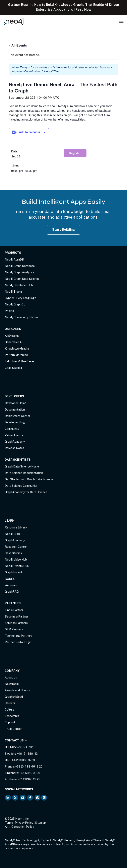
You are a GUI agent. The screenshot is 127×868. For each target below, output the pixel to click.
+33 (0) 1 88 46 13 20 (29, 767)
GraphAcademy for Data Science (26, 492)
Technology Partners (19, 636)
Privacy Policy (24, 823)
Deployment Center (17, 416)
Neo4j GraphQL (15, 304)
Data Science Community (21, 486)
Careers (10, 703)
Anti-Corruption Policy (19, 827)
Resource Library (16, 527)
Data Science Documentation (24, 473)
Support (10, 722)
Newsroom (12, 684)
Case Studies (13, 368)
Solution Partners (16, 623)
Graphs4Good (14, 697)
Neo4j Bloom (13, 292)
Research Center (16, 547)
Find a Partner (14, 610)
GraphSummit (14, 572)
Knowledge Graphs (17, 349)
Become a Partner (17, 617)
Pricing (9, 311)
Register (75, 153)
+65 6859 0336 (30, 773)
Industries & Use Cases (20, 361)
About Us (11, 677)
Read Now (83, 10)
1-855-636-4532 (21, 747)
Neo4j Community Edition (21, 317)
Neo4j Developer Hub (19, 285)
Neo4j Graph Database (20, 266)
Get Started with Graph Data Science (29, 479)
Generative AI (14, 342)
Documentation (15, 410)
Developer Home (16, 403)
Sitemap (40, 823)
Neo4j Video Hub (16, 560)
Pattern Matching (16, 355)
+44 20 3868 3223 (22, 760)
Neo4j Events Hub (17, 566)
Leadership (12, 716)
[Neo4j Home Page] (14, 22)
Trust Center (13, 729)
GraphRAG (12, 592)
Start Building (64, 230)
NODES (10, 579)
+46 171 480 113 (27, 754)
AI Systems (12, 336)
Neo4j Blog (12, 534)
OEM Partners (14, 629)
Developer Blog (15, 422)
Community (12, 429)
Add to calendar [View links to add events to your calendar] (30, 132)
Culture (10, 710)
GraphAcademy (15, 442)
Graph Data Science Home (22, 466)
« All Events (18, 45)
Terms (9, 823)
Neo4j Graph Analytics (20, 272)
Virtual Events (14, 435)
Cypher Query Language (20, 298)
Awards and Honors (17, 690)
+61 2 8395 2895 (29, 779)
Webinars (11, 585)
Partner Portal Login (18, 642)
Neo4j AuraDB (14, 260)
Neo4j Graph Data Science (22, 279)
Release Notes (14, 448)
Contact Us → (16, 740)
